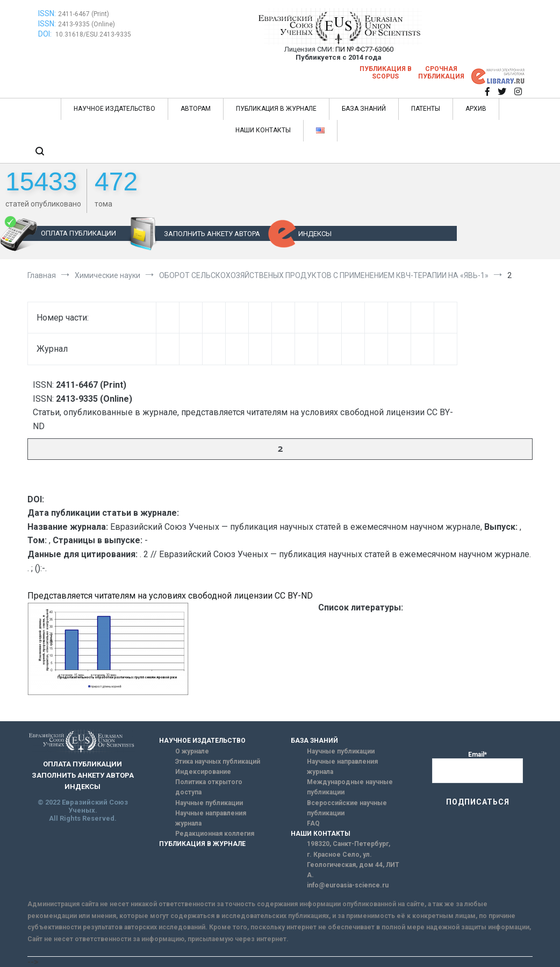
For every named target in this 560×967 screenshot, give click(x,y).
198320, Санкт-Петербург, (349, 844)
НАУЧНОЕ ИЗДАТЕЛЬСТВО (114, 109)
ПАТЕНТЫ (426, 109)
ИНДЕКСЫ (315, 234)
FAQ (313, 823)
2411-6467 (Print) (84, 14)
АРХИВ (476, 109)
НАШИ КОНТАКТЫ (263, 130)
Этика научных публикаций (218, 762)
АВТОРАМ (196, 109)
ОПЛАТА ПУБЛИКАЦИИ (78, 233)
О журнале (192, 751)
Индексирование (203, 772)
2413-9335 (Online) (87, 24)
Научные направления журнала (211, 818)
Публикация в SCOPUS (386, 73)
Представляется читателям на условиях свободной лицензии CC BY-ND (170, 596)
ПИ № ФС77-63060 (364, 49)
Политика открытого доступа (209, 787)
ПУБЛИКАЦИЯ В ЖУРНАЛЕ (276, 109)
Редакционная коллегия (215, 834)
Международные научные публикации (350, 787)
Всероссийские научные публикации (347, 808)
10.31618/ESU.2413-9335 (93, 34)
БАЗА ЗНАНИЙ (364, 109)
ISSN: (47, 13)
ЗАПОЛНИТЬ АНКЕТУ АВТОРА (212, 234)
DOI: (46, 34)
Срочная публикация (441, 73)
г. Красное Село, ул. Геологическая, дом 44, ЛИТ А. (353, 865)
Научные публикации (209, 803)
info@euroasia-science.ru (348, 885)
